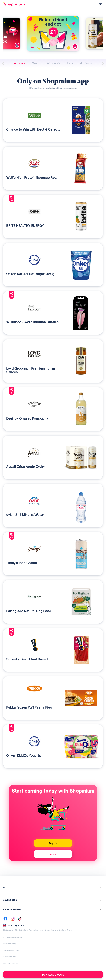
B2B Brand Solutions (12, 937)
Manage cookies (11, 963)
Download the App (53, 975)
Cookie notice (10, 957)
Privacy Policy (9, 944)
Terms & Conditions (12, 950)
